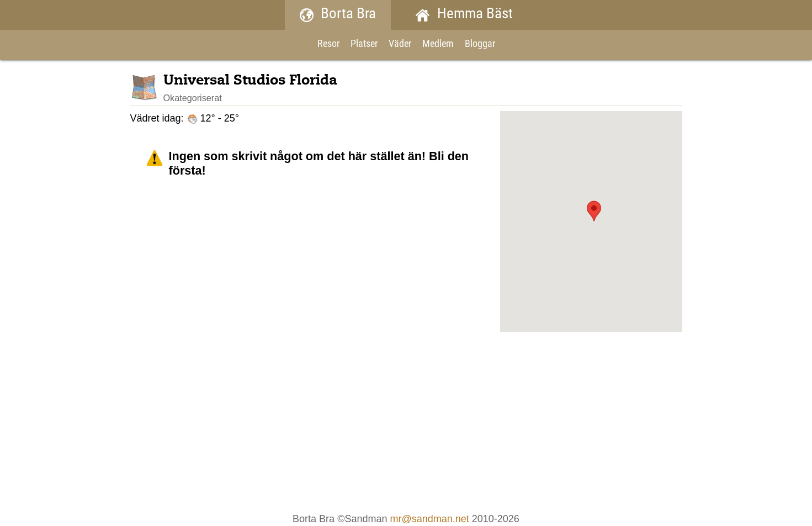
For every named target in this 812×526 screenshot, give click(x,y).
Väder (400, 44)
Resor (328, 44)
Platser (364, 44)
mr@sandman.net (429, 519)
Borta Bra (338, 15)
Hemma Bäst (464, 15)
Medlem (438, 44)
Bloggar (480, 44)
